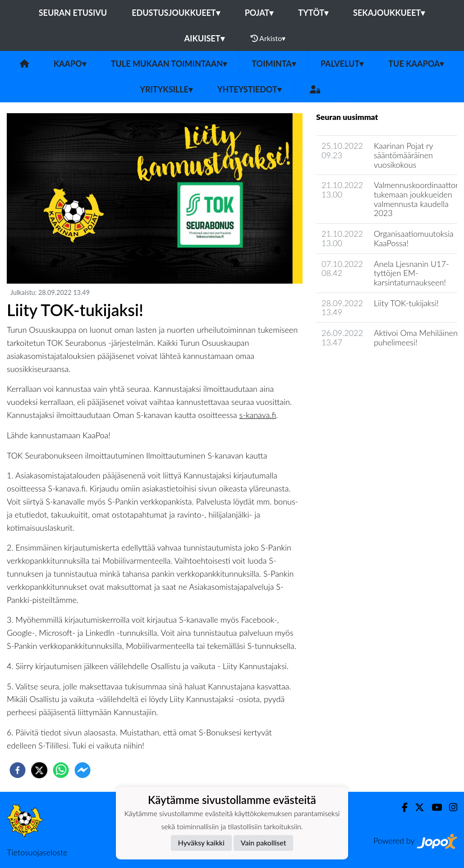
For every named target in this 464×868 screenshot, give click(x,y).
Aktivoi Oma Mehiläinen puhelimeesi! (416, 338)
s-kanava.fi (258, 415)
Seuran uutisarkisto (356, 368)
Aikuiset (204, 38)
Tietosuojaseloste (37, 852)
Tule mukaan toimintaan (169, 64)
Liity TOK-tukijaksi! (406, 303)
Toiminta (274, 64)
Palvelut (342, 64)
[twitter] (39, 770)
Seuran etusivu (73, 13)
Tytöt (313, 13)
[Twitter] (416, 807)
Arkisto (268, 38)
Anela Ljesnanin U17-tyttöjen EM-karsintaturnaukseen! (411, 273)
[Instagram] (450, 807)
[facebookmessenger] (83, 770)
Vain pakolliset (264, 843)
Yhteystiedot (249, 89)
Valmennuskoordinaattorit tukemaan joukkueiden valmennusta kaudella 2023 (418, 199)
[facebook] (18, 770)
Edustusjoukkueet (176, 13)
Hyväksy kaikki (201, 843)
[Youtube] (433, 807)
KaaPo (70, 64)
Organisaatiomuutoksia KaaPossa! (414, 238)
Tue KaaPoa (416, 64)
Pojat (259, 13)
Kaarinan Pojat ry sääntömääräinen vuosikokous (403, 155)
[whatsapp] (61, 770)
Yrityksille (166, 89)
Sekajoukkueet (389, 13)
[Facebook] (401, 807)
